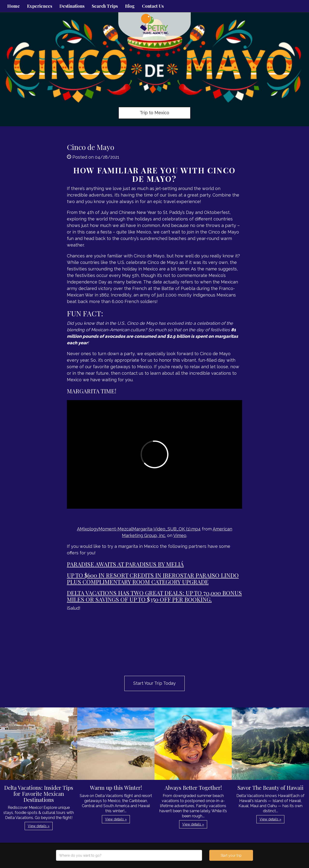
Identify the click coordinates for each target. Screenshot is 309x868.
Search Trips (105, 6)
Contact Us (153, 6)
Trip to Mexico (154, 113)
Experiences (40, 6)
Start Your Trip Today (154, 683)
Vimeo (180, 535)
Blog (130, 6)
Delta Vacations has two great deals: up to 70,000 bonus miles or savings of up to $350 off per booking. (154, 596)
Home (14, 6)
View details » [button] (39, 826)
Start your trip (231, 855)
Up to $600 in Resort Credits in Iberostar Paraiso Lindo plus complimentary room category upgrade (153, 578)
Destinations (72, 6)
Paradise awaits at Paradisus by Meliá (125, 564)
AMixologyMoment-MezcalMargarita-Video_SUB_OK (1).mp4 (139, 529)
